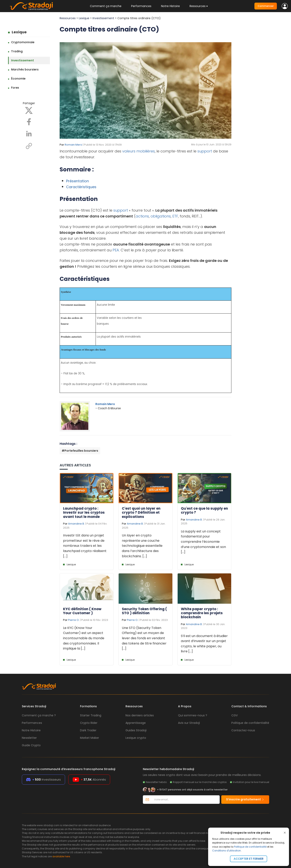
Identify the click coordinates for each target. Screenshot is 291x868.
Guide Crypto (31, 745)
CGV (235, 715)
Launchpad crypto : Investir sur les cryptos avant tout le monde (84, 513)
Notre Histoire (170, 6)
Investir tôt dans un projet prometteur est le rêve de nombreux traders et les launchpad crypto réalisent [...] (85, 546)
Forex (15, 88)
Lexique (19, 32)
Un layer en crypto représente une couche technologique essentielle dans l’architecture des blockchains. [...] (142, 546)
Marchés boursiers (25, 69)
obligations (161, 216)
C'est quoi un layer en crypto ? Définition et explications (141, 513)
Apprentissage (136, 723)
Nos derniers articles (140, 715)
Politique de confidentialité (250, 847)
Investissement (23, 60)
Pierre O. (74, 620)
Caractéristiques (81, 187)
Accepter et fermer (249, 859)
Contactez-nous (243, 730)
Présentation (77, 181)
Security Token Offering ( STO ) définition (144, 611)
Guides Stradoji (136, 730)
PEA (116, 250)
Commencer (266, 6)
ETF (175, 216)
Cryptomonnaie (23, 42)
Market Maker (90, 738)
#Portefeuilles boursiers (80, 451)
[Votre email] (186, 800)
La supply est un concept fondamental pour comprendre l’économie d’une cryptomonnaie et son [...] (203, 542)
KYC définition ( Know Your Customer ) (82, 611)
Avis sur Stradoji (189, 723)
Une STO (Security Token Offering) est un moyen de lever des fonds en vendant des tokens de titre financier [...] (144, 638)
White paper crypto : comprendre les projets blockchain (202, 613)
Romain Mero (73, 145)
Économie (18, 79)
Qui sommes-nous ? (193, 715)
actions (142, 216)
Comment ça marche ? (39, 715)
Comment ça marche (106, 6)
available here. (61, 856)
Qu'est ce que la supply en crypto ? (204, 510)
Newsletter (29, 738)
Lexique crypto (136, 738)
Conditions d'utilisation (227, 851)
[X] (29, 110)
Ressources (68, 18)
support (205, 151)
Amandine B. (76, 524)
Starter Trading (91, 715)
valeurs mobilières (139, 151)
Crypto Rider (89, 723)
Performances (141, 6)
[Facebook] (29, 122)
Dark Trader (88, 730)
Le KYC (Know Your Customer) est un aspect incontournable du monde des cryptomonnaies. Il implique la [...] (84, 638)
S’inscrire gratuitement (245, 799)
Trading (17, 51)
